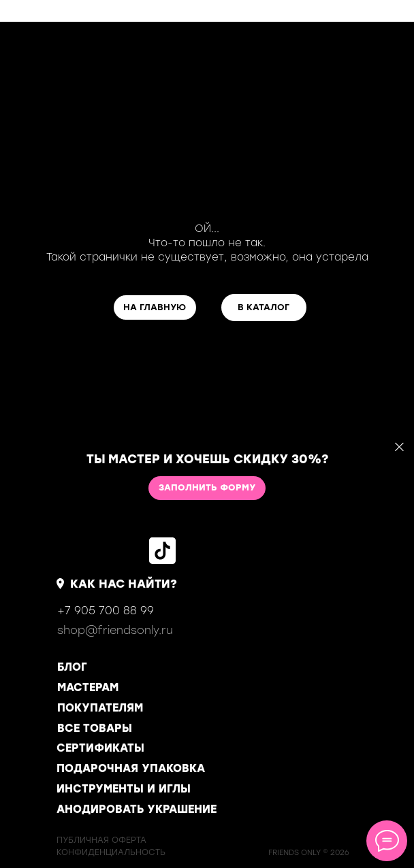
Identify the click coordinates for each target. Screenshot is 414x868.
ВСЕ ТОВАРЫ (95, 728)
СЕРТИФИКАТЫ (100, 748)
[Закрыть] (399, 447)
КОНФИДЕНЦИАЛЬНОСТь (111, 852)
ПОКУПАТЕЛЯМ (100, 708)
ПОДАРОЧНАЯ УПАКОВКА (131, 768)
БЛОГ (72, 667)
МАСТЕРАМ (88, 687)
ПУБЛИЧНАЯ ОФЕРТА (101, 840)
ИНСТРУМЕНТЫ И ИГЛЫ (124, 789)
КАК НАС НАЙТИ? (124, 584)
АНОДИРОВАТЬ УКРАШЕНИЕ (137, 809)
